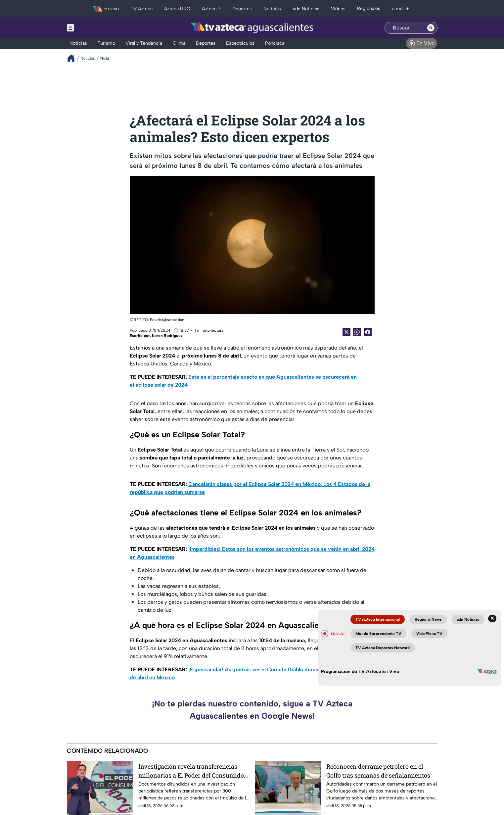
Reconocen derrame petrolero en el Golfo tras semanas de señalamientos (378, 771)
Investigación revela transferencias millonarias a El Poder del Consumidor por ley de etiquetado (192, 771)
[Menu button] (93, 28)
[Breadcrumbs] (74, 58)
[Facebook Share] (368, 332)
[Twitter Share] (346, 332)
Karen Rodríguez (167, 336)
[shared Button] (357, 332)
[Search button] (431, 28)
